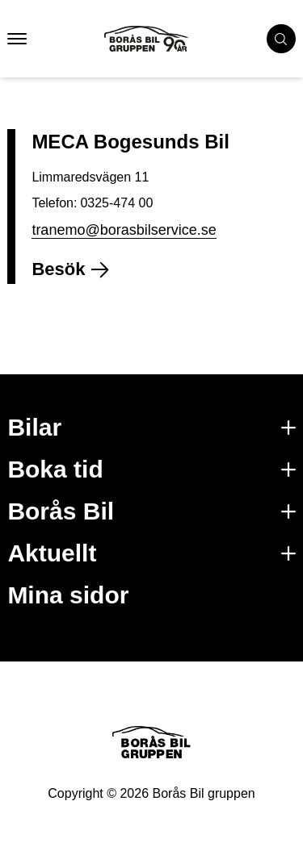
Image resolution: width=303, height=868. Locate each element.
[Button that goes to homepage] (161, 39)
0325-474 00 (116, 203)
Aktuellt (151, 553)
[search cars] (281, 39)
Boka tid (151, 469)
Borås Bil (151, 511)
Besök (78, 269)
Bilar (151, 427)
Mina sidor (68, 595)
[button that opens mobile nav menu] (17, 39)
